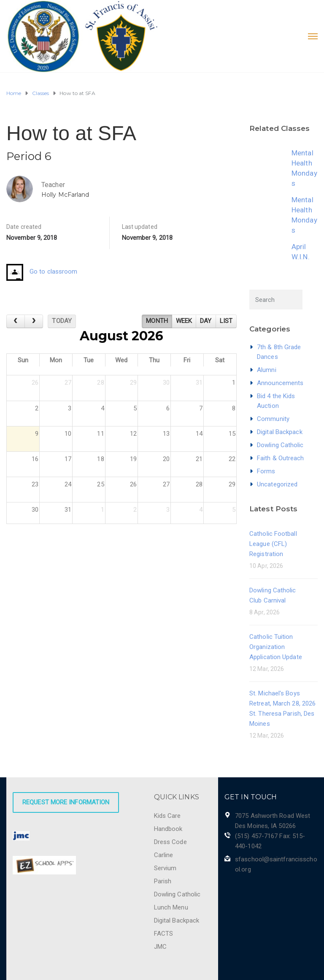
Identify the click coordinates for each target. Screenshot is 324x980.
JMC (160, 947)
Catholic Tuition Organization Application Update (276, 647)
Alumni (267, 370)
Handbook (168, 829)
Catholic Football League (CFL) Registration (273, 544)
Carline (164, 855)
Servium (165, 868)
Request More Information (66, 802)
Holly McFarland (65, 195)
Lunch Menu (171, 907)
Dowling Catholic (280, 445)
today (62, 321)
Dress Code (170, 842)
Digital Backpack (280, 432)
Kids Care (167, 816)
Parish (163, 881)
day (206, 321)
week (184, 321)
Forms (266, 471)
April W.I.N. (301, 252)
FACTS (164, 934)
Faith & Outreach (281, 458)
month (157, 321)
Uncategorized (277, 484)
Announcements (280, 383)
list (226, 321)
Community (273, 419)
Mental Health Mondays (304, 168)
